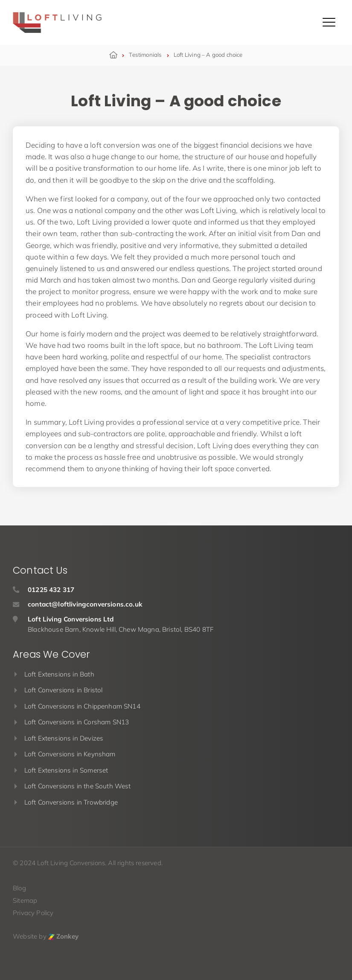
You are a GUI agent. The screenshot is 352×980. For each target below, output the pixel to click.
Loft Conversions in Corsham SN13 (77, 722)
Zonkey (63, 936)
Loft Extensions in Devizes (64, 738)
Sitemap (25, 900)
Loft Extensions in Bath (59, 674)
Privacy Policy (33, 913)
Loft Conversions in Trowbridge (71, 802)
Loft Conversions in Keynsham (70, 754)
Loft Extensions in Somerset (66, 770)
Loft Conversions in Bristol (64, 690)
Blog (19, 888)
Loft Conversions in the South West (78, 786)
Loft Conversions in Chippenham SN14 (82, 706)
